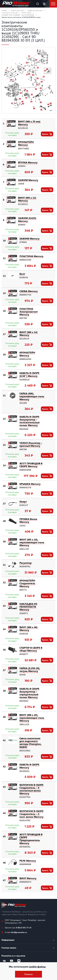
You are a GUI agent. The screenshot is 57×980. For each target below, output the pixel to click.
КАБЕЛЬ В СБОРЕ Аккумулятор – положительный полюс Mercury (29, 421)
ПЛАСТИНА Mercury (31, 256)
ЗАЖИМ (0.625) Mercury (27, 219)
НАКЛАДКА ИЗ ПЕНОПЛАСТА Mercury (28, 607)
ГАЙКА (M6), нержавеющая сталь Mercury (32, 396)
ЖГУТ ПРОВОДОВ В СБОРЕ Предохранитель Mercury (31, 839)
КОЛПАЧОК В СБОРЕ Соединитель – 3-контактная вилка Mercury (31, 789)
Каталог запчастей (17, 10)
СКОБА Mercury (29, 291)
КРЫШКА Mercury (30, 484)
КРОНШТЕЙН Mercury (26, 143)
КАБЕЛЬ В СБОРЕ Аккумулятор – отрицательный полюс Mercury (29, 693)
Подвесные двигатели (35, 10)
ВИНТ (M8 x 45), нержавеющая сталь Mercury (32, 718)
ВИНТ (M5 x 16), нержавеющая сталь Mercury (32, 542)
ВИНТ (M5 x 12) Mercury (27, 199)
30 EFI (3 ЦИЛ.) (26, 13)
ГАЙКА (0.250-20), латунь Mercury (30, 670)
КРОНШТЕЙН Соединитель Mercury (27, 583)
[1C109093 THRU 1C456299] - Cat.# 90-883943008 (18, 15)
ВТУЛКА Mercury (28, 162)
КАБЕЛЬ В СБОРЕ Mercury (29, 766)
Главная (4, 10)
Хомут (23, 501)
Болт (22, 274)
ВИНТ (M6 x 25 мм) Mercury (29, 123)
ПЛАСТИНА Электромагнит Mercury (29, 312)
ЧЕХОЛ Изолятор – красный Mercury (31, 444)
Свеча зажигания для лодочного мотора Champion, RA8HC (30, 743)
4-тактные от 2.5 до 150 (9, 13)
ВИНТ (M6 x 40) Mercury (28, 629)
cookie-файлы (37, 967)
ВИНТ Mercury (28, 878)
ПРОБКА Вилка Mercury (28, 520)
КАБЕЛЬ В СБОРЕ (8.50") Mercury (29, 374)
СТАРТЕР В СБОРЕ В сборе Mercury (31, 649)
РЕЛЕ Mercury (28, 861)
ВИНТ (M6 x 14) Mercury (28, 333)
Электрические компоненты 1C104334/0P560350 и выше (21, 17)
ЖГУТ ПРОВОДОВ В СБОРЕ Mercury (31, 465)
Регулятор (26, 563)
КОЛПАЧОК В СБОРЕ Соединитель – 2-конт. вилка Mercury (31, 814)
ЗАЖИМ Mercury (28, 180)
